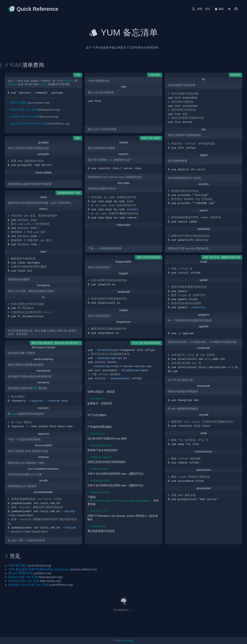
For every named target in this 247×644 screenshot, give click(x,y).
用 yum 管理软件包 (21, 573)
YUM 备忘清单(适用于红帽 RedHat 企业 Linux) (39, 569)
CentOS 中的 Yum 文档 (24, 117)
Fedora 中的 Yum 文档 (23, 110)
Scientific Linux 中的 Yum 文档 (28, 124)
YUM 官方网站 (18, 103)
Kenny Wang (127, 641)
